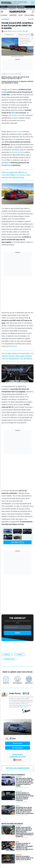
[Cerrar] (32, 38)
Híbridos (18, 806)
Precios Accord (18, 755)
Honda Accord (16, 115)
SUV (13, 113)
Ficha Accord (17, 743)
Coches (20, 15)
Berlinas (7, 654)
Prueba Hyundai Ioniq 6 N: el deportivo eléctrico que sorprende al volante (17, 82)
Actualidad (4, 15)
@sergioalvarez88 (17, 31)
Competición (13, 15)
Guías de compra (29, 15)
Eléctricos (19, 777)
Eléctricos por (16, 7)
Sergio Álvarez (8, 31)
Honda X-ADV (12, 9)
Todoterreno (4, 9)
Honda (4, 92)
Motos (17, 842)
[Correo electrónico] (17, 627)
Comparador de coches (18, 757)
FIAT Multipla (21, 9)
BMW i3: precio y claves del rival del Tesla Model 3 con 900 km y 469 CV (15, 78)
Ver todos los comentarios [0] (18, 768)
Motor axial (29, 9)
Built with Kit (17, 637)
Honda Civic (13, 346)
